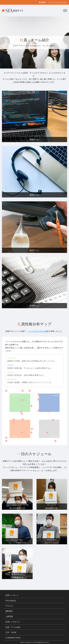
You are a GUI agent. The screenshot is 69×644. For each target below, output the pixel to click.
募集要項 (42, 2)
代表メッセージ (12, 595)
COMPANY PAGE (13, 638)
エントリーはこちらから (57, 2)
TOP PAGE (11, 632)
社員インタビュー (13, 622)
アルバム (9, 606)
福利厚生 (9, 611)
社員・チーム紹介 (13, 627)
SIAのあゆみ (11, 600)
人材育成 (9, 616)
